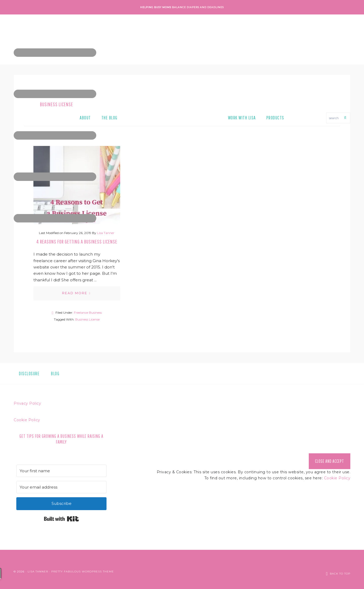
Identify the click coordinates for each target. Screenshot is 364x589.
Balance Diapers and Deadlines (198, 7)
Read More (75, 293)
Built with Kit (61, 519)
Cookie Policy (27, 420)
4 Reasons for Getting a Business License (77, 242)
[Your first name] (61, 471)
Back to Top (340, 569)
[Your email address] (61, 487)
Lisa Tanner (38, 569)
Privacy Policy (27, 403)
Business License (87, 319)
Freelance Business (88, 313)
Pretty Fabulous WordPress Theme (83, 569)
